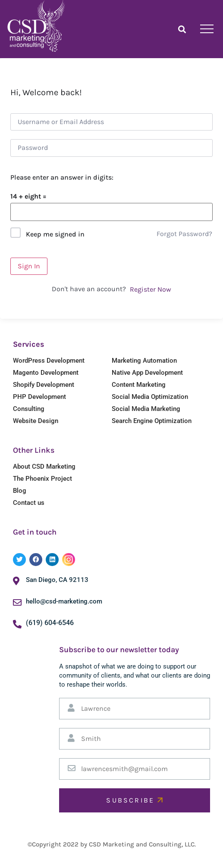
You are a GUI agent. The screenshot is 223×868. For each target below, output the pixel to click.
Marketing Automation (144, 361)
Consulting (29, 409)
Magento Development (46, 373)
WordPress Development (49, 361)
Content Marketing (139, 385)
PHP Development (39, 397)
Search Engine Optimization (152, 421)
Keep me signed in (55, 234)
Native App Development (147, 373)
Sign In (29, 266)
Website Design (36, 421)
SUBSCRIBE (134, 800)
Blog (20, 491)
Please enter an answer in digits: (62, 177)
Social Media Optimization (150, 397)
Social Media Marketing (146, 409)
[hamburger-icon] (207, 29)
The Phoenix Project (42, 479)
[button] (182, 29)
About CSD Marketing (44, 467)
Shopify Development (44, 385)
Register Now (151, 289)
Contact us (29, 503)
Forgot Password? (184, 234)
